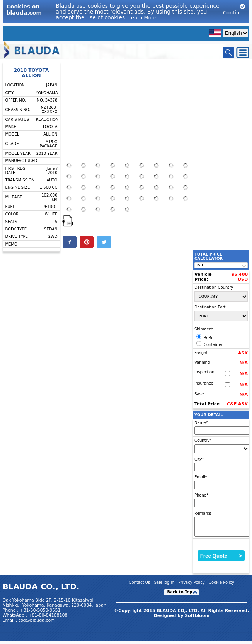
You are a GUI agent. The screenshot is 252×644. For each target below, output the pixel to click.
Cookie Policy (221, 586)
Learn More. (143, 18)
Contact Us (140, 586)
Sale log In (164, 586)
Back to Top (180, 596)
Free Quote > (221, 559)
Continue (234, 9)
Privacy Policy (191, 586)
